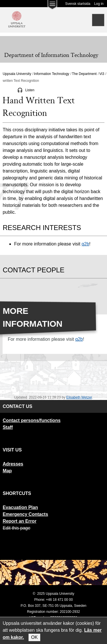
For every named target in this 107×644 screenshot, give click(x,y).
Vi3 (102, 74)
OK (34, 637)
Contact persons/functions (32, 420)
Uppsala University (17, 74)
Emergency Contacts (25, 514)
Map (7, 471)
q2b (85, 244)
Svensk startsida (78, 4)
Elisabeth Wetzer (79, 397)
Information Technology (52, 74)
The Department (84, 74)
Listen (30, 90)
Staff (8, 427)
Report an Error (19, 521)
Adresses (13, 464)
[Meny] (9, 42)
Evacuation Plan (20, 507)
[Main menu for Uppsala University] (52, 6)
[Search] (98, 20)
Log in (99, 4)
